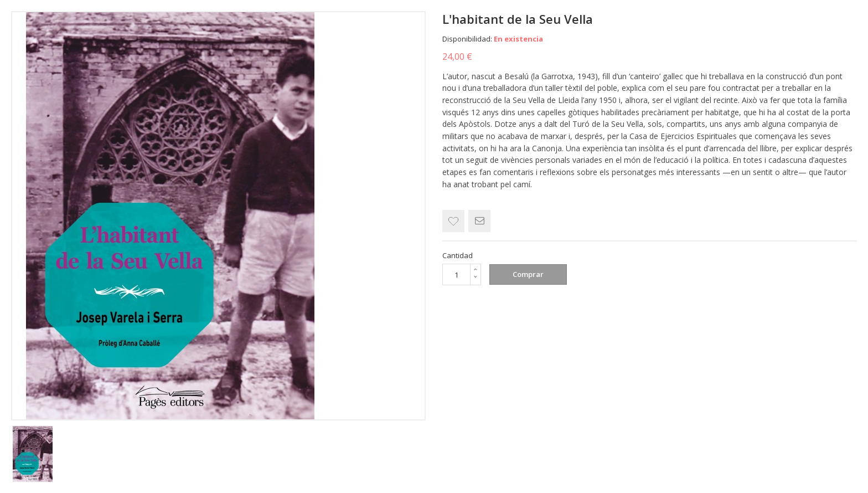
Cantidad (458, 255)
